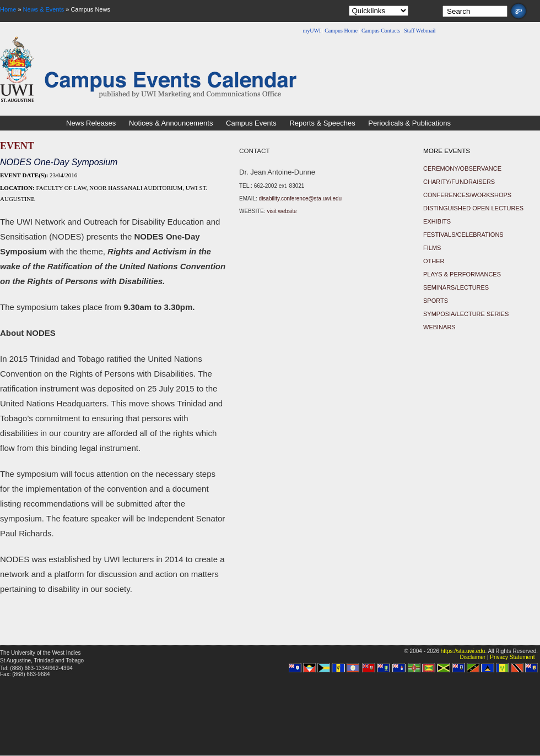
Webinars (439, 327)
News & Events (44, 9)
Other (434, 261)
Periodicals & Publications (409, 123)
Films (432, 248)
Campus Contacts (381, 31)
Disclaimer (472, 657)
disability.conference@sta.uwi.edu (301, 198)
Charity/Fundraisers (459, 182)
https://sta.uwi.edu (463, 651)
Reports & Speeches (322, 123)
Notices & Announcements (171, 123)
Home (8, 9)
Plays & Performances (462, 274)
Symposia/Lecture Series (466, 314)
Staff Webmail (420, 31)
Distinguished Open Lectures (473, 208)
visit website (282, 211)
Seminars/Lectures (456, 287)
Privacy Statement (512, 657)
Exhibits (437, 221)
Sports (436, 301)
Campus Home (341, 31)
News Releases (91, 123)
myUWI (312, 31)
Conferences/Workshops (467, 195)
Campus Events (251, 123)
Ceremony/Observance (462, 168)
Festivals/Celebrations (463, 235)
